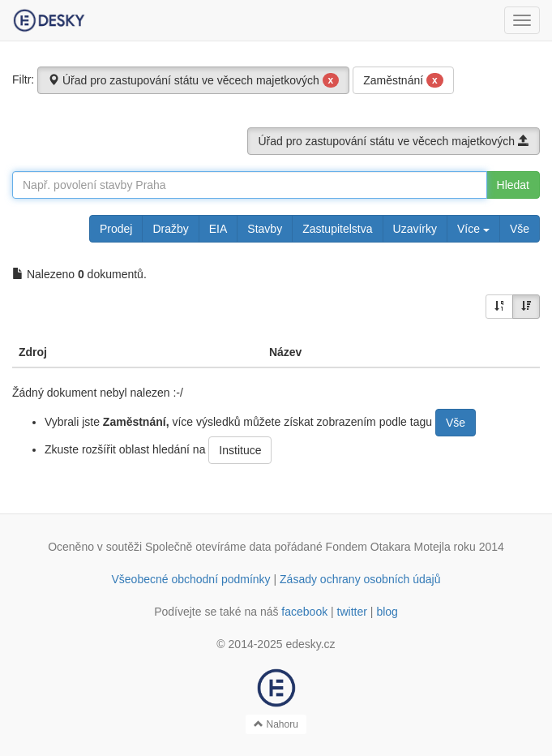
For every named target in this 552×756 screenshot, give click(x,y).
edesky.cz (310, 644)
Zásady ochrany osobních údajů (360, 579)
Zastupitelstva (337, 229)
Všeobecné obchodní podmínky (190, 579)
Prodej (116, 229)
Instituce (240, 450)
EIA (218, 229)
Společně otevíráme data (208, 547)
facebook (304, 612)
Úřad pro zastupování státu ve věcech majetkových (193, 80)
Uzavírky (415, 229)
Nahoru (276, 724)
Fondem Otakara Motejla (388, 547)
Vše (520, 229)
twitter (352, 612)
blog (387, 612)
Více (473, 229)
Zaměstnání (403, 80)
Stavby (265, 229)
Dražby (170, 229)
